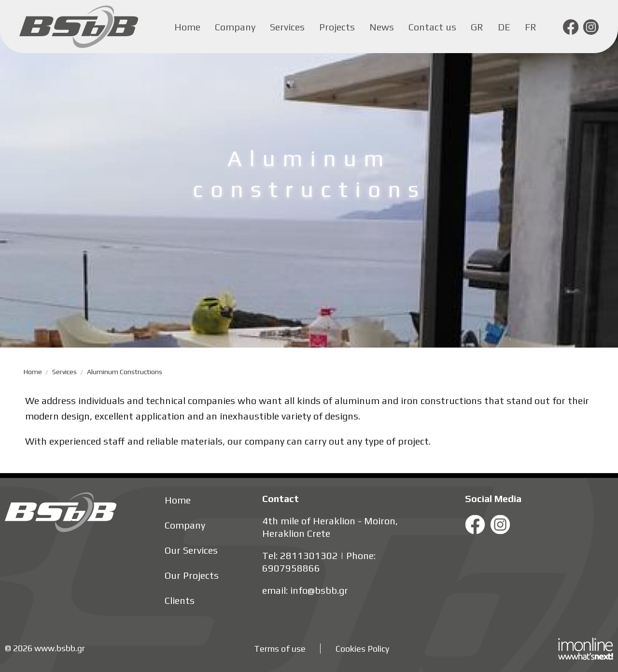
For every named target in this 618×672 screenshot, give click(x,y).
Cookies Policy (362, 649)
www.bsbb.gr (60, 648)
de (504, 27)
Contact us (432, 27)
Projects (337, 27)
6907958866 (291, 568)
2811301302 (309, 555)
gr (477, 27)
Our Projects (192, 575)
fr (531, 27)
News (382, 27)
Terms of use (280, 649)
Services (287, 27)
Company (235, 27)
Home (187, 27)
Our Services (191, 550)
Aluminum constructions (125, 372)
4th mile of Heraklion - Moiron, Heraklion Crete (330, 527)
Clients (180, 600)
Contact (281, 498)
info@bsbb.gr (319, 590)
